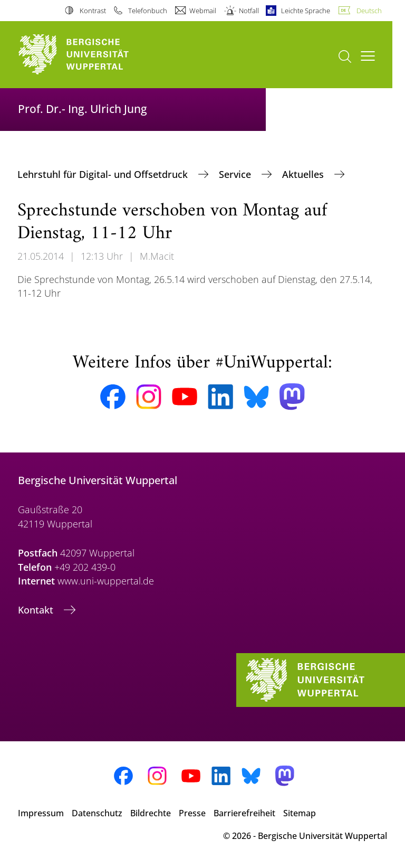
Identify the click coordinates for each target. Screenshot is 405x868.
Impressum (41, 813)
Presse (192, 813)
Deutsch (369, 11)
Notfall (249, 11)
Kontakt (37, 610)
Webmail (203, 11)
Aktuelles (304, 174)
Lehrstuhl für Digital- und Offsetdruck (104, 174)
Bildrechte (151, 813)
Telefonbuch (148, 11)
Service (236, 174)
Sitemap (300, 813)
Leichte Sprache (306, 11)
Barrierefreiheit (244, 813)
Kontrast (93, 11)
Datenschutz (97, 813)
